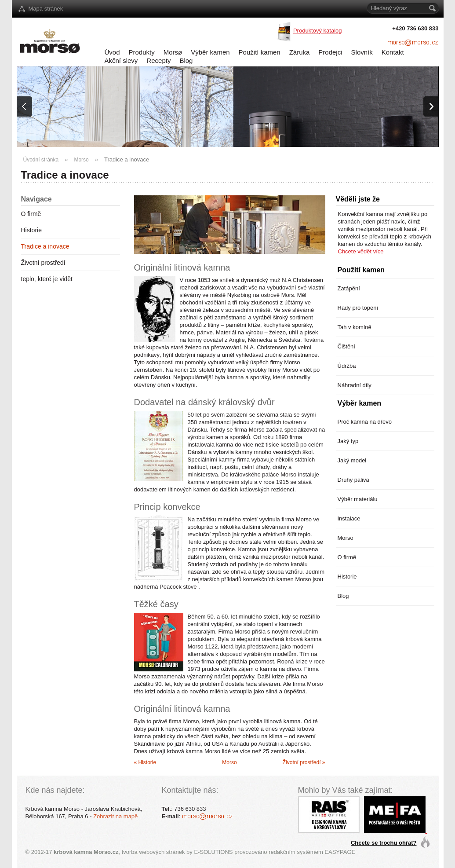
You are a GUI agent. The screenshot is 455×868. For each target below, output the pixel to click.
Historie (31, 230)
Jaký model (352, 460)
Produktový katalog (318, 31)
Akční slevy (121, 60)
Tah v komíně (355, 327)
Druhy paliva (353, 480)
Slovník (362, 52)
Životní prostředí (43, 263)
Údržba (347, 366)
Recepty (158, 60)
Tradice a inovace (127, 159)
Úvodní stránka (41, 160)
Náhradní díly (355, 385)
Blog (186, 60)
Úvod (112, 52)
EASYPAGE (340, 852)
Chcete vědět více (361, 251)
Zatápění (349, 288)
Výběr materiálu (358, 499)
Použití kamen (260, 52)
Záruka (300, 52)
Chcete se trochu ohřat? (384, 843)
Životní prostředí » (304, 762)
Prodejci (330, 52)
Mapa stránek (46, 9)
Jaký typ (348, 441)
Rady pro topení (358, 308)
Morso (81, 160)
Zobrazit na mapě (115, 816)
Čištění (346, 346)
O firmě (31, 214)
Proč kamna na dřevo (365, 422)
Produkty (142, 52)
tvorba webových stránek (153, 852)
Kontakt (393, 52)
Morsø (173, 52)
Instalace (349, 518)
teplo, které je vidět (47, 279)
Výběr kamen (210, 52)
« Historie (145, 762)
